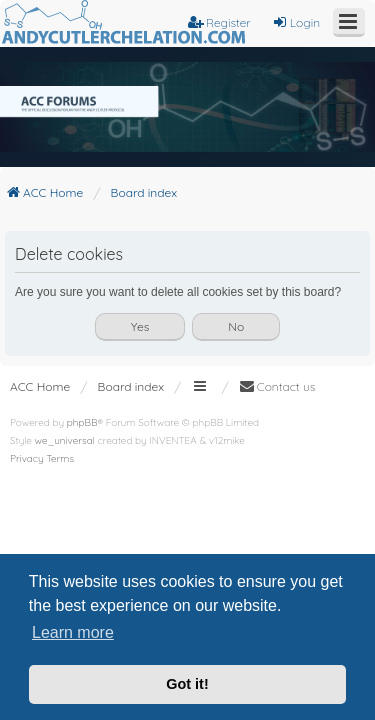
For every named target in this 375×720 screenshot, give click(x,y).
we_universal (65, 440)
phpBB (82, 422)
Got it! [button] (187, 684)
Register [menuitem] (219, 22)
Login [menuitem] (296, 22)
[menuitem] (277, 387)
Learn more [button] (73, 632)
